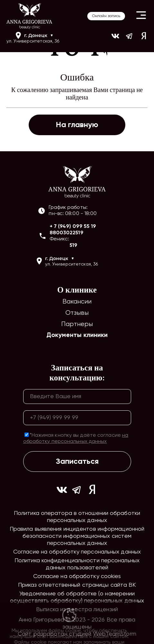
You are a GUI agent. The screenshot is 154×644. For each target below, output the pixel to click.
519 (73, 246)
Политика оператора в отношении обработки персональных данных (77, 517)
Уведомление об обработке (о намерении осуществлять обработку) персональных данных (77, 597)
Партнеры (77, 324)
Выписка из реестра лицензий (77, 610)
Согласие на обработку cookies (77, 576)
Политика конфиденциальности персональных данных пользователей (77, 564)
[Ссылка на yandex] (144, 38)
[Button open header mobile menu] (141, 16)
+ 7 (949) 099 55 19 (73, 227)
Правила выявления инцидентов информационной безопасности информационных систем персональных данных (77, 536)
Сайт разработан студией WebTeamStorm (77, 634)
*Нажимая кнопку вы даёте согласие (76, 438)
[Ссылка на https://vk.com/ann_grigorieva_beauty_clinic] (115, 38)
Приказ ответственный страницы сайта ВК (77, 585)
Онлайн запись (106, 16)
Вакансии (77, 302)
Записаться (77, 462)
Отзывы (77, 313)
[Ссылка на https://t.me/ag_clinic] (130, 38)
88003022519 (67, 233)
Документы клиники (77, 335)
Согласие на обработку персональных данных (77, 552)
